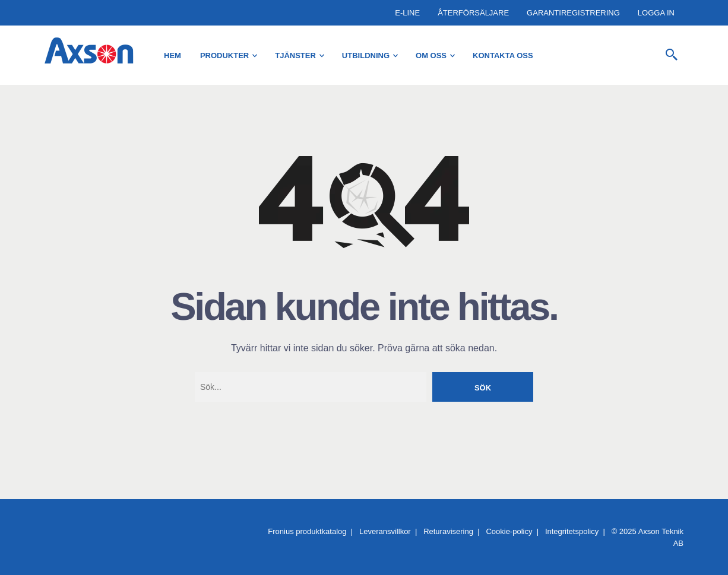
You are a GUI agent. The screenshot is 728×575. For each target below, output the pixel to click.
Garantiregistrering (573, 13)
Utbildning (366, 55)
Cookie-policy (509, 531)
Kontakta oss (503, 55)
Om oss (431, 55)
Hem (172, 55)
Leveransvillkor (385, 531)
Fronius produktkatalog (307, 531)
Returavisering (448, 531)
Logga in (656, 13)
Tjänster (295, 55)
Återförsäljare (473, 13)
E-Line (407, 13)
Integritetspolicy (572, 531)
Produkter (224, 55)
